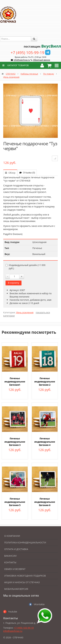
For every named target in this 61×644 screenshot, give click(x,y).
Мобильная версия (16, 589)
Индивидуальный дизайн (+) (25, 267)
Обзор (10, 173)
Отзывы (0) (27, 173)
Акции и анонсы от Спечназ (22, 582)
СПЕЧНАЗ (10, 74)
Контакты (10, 562)
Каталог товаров (15, 65)
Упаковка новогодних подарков (25, 576)
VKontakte (39, 604)
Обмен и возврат (15, 569)
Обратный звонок (42, 60)
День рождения (11, 77)
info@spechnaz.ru (22, 60)
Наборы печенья (29, 74)
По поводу (49, 74)
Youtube (13, 612)
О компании (12, 536)
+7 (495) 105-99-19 (27, 52)
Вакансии (10, 556)
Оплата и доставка (16, 549)
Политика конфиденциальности (25, 542)
